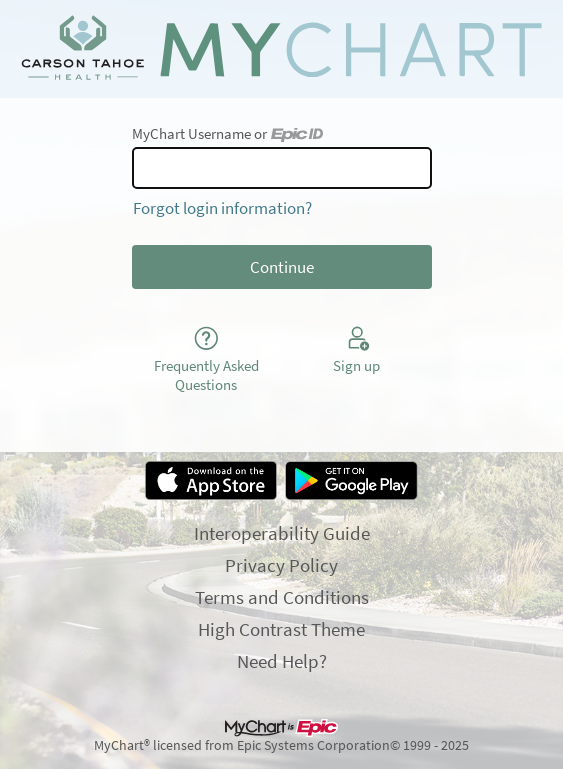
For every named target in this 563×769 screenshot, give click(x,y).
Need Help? (282, 661)
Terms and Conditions (282, 597)
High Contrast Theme (281, 629)
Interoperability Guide (282, 533)
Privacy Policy (281, 565)
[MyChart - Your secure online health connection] (281, 49)
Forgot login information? (222, 208)
